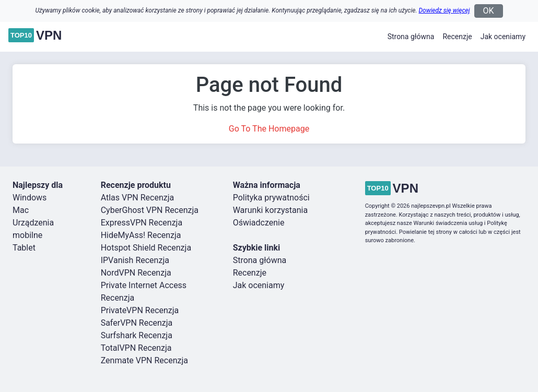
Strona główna (411, 37)
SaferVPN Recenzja (137, 323)
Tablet (24, 248)
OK (489, 11)
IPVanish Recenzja (135, 260)
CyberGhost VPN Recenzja (150, 210)
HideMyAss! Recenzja (141, 235)
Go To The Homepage (269, 129)
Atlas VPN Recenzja (138, 198)
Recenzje (457, 37)
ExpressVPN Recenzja (142, 223)
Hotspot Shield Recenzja (146, 248)
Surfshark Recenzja (137, 335)
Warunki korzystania (270, 210)
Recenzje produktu (136, 185)
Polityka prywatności (271, 198)
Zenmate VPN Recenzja (144, 360)
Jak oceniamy (503, 37)
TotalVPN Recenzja (136, 348)
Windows (30, 198)
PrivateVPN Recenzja (140, 310)
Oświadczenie (259, 223)
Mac (21, 210)
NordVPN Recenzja (136, 273)
